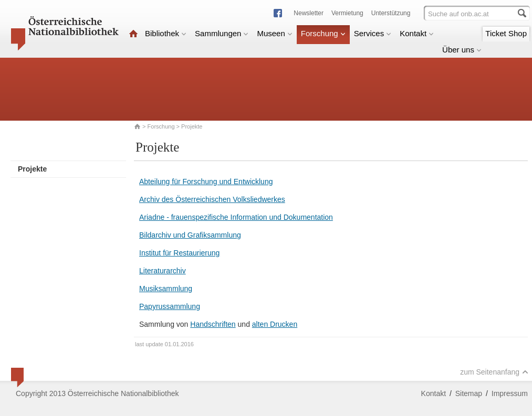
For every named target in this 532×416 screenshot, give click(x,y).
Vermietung (347, 13)
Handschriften (213, 324)
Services (373, 33)
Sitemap (469, 393)
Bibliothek (166, 33)
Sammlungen (222, 33)
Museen (274, 33)
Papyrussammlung (170, 306)
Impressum (510, 393)
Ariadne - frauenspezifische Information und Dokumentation (236, 217)
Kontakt (417, 33)
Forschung (323, 33)
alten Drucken (275, 324)
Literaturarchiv (163, 271)
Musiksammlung (166, 289)
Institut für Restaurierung (179, 253)
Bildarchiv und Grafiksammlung (190, 235)
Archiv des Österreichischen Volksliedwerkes (212, 199)
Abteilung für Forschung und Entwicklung (206, 182)
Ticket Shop (506, 33)
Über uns (462, 50)
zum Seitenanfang (494, 372)
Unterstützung (391, 13)
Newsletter (309, 13)
